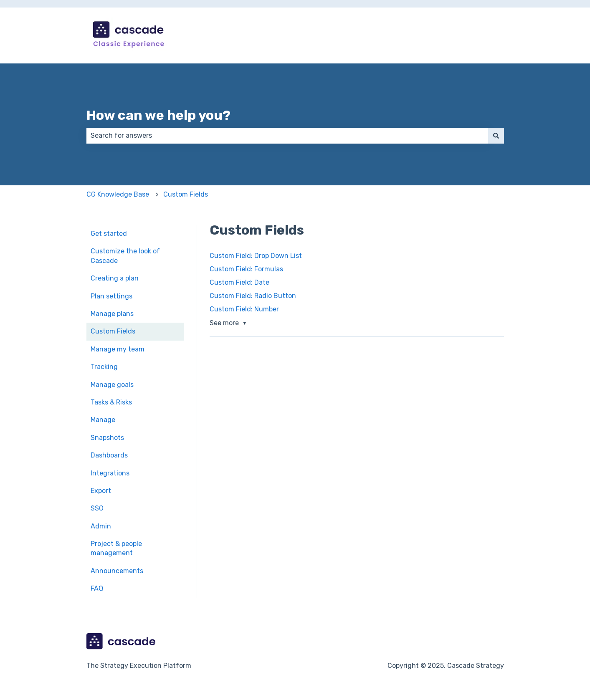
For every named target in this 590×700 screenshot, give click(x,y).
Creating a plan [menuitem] (115, 278)
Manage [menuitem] (103, 420)
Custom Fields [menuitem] (113, 331)
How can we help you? (158, 115)
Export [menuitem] (101, 491)
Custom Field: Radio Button (253, 296)
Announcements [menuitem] (117, 571)
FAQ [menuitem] (97, 588)
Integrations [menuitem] (110, 473)
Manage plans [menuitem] (112, 314)
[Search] (496, 136)
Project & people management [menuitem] (116, 548)
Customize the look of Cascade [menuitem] (125, 256)
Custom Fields (186, 194)
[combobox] (287, 136)
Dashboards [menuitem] (109, 455)
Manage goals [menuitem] (112, 385)
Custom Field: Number (244, 309)
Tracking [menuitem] (104, 367)
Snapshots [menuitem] (107, 438)
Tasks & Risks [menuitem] (111, 402)
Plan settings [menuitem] (111, 296)
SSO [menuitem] (97, 508)
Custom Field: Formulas (246, 269)
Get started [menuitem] (109, 234)
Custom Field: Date (239, 282)
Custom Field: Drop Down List (256, 256)
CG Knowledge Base (118, 194)
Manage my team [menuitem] (118, 349)
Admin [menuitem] (101, 526)
